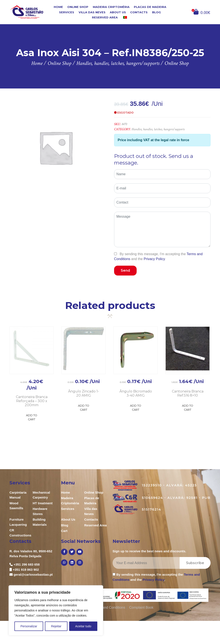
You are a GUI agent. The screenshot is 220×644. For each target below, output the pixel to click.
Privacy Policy (154, 259)
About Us (118, 12)
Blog (157, 12)
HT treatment (43, 503)
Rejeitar (56, 626)
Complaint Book (141, 607)
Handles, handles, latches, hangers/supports (158, 129)
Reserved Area (105, 17)
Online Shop (78, 7)
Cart (64, 531)
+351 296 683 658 (27, 564)
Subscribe (195, 563)
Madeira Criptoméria (111, 7)
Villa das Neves (92, 12)
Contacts (139, 12)
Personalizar (29, 626)
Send (125, 270)
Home (58, 7)
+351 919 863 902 (26, 570)
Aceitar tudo (83, 626)
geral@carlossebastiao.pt (33, 574)
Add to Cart (32, 417)
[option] (56, 148)
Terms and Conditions (109, 607)
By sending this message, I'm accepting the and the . (158, 256)
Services (67, 12)
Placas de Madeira (150, 7)
